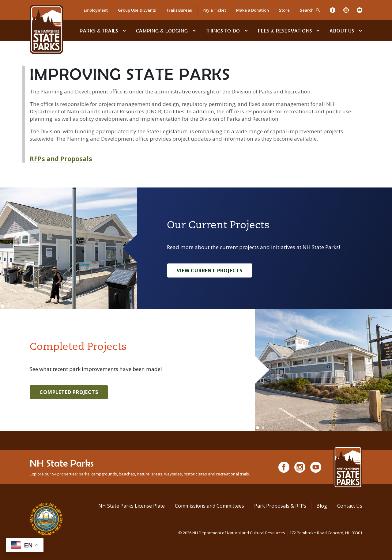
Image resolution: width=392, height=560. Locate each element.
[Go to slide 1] (3, 306)
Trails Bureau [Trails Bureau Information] (179, 10)
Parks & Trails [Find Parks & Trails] (99, 31)
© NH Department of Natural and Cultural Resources (270, 533)
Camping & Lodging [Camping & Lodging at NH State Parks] (162, 31)
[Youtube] (360, 10)
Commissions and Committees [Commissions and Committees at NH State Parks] (209, 506)
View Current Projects (210, 271)
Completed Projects (69, 392)
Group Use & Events (137, 10)
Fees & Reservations (285, 31)
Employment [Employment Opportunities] (96, 10)
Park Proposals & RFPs (280, 506)
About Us (342, 31)
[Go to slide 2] (8, 306)
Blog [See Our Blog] (322, 506)
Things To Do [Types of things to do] (223, 31)
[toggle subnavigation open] (124, 31)
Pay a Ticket (214, 10)
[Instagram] (346, 10)
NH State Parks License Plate (132, 506)
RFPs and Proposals (61, 159)
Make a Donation (253, 10)
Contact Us (350, 506)
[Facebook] (333, 10)
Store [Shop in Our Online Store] (284, 10)
